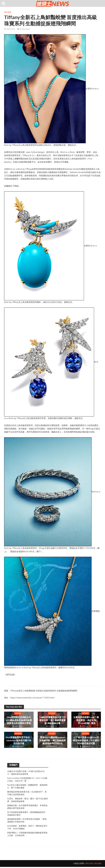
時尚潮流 (8, 12)
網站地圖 (89, 864)
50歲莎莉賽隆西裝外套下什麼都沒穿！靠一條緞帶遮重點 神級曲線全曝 (52, 720)
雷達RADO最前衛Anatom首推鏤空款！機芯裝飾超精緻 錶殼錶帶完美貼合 (52, 740)
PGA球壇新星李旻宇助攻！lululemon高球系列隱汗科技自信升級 (19, 740)
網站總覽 (98, 864)
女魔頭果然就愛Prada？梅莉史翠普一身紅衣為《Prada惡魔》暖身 (86, 720)
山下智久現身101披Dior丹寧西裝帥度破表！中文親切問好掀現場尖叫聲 (86, 740)
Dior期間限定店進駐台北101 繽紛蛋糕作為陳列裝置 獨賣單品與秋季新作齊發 (19, 720)
